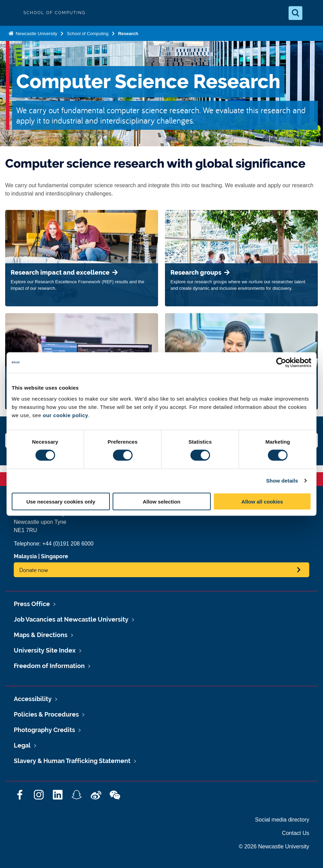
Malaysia (25, 556)
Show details (282, 481)
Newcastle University (36, 34)
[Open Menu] (312, 13)
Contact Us (296, 833)
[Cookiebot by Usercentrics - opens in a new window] (281, 363)
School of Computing (88, 34)
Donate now (34, 570)
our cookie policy (65, 415)
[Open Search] (295, 13)
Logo (11, 13)
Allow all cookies (262, 501)
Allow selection (161, 501)
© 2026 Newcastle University (274, 846)
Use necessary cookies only (61, 501)
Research (128, 34)
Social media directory (282, 820)
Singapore (55, 556)
